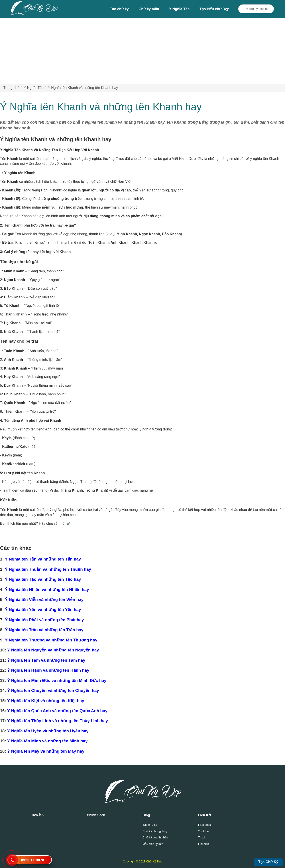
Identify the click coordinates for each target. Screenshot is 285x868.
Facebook (205, 825)
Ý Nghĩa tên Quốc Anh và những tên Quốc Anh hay (57, 711)
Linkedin (204, 844)
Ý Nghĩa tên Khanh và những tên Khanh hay (83, 88)
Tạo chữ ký (119, 9)
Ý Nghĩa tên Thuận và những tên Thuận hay (48, 569)
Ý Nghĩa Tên (179, 9)
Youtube (203, 831)
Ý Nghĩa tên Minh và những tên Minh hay (47, 741)
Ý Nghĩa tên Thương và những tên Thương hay (51, 640)
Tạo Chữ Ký (268, 862)
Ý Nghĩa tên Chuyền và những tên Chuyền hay (53, 690)
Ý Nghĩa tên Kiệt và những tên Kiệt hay (46, 701)
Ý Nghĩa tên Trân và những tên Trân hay (44, 630)
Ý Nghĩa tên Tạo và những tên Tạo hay (43, 579)
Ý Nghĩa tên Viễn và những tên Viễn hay (44, 600)
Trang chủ (11, 88)
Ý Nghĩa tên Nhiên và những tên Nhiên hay (47, 590)
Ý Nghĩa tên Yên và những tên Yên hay (43, 610)
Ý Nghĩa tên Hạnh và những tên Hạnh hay (48, 670)
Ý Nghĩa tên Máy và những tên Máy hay (46, 751)
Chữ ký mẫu (149, 9)
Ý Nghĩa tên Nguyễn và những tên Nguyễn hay (53, 650)
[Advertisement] (134, 49)
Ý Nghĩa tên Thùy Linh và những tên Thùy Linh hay (58, 721)
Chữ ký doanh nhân (155, 837)
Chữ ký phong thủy (155, 831)
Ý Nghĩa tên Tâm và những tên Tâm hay (46, 660)
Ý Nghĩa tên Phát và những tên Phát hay (44, 620)
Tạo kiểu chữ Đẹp (214, 9)
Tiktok (202, 837)
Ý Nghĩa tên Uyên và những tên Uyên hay (48, 731)
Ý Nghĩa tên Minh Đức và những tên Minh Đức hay (57, 680)
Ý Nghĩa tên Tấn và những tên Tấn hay (43, 559)
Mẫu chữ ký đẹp (153, 844)
